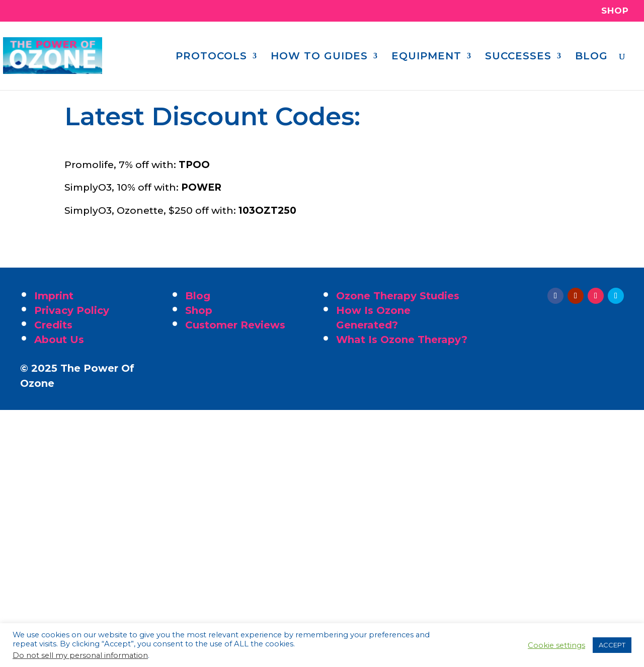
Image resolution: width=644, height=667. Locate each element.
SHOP (615, 11)
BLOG (591, 57)
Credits (53, 325)
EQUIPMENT (426, 57)
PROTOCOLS (211, 57)
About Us (59, 340)
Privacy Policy (72, 310)
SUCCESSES (518, 57)
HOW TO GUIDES (319, 57)
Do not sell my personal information (80, 655)
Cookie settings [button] (556, 645)
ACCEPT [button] (612, 645)
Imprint (54, 296)
